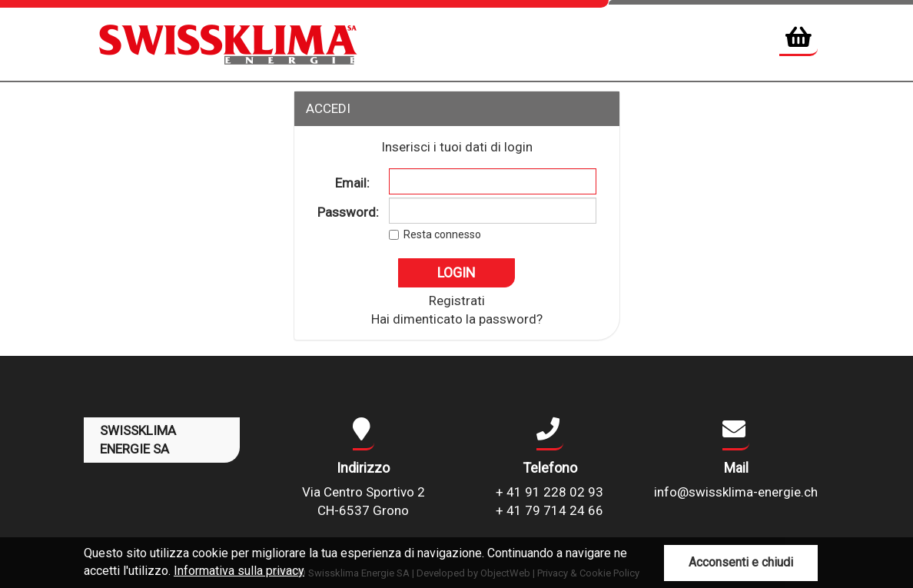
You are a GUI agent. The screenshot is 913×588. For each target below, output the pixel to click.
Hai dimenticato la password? (457, 319)
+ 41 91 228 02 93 (549, 492)
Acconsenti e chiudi (741, 562)
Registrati (457, 301)
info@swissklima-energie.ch (736, 492)
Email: (352, 183)
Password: (348, 212)
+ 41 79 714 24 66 (549, 510)
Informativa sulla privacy (239, 571)
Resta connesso (442, 234)
